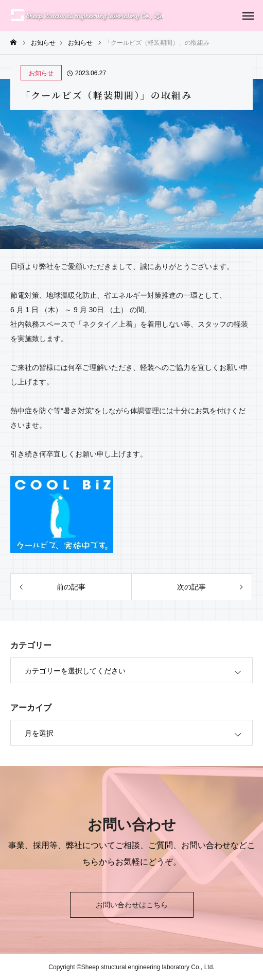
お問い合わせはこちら (132, 905)
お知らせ (41, 73)
